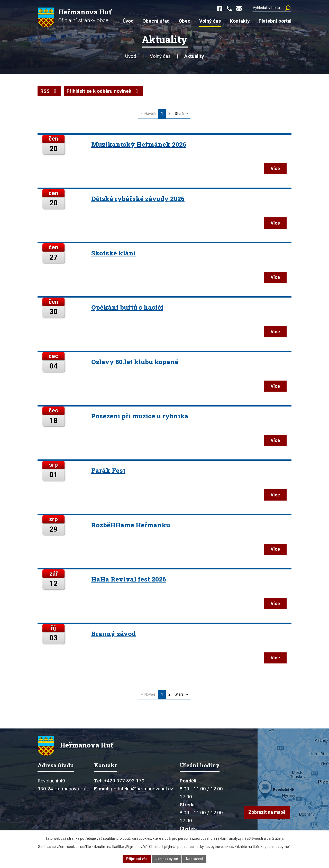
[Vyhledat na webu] (272, 8)
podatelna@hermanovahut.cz (142, 792)
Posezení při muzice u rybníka (140, 417)
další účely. (275, 838)
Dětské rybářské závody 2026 (138, 199)
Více (275, 169)
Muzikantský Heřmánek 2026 (139, 144)
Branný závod (113, 636)
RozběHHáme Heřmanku (131, 527)
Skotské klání (113, 253)
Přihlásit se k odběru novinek (103, 91)
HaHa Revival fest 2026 (129, 581)
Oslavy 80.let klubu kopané (135, 363)
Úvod (131, 56)
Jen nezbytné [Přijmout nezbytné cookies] (167, 859)
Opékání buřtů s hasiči (127, 308)
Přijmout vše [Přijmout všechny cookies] (137, 859)
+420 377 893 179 (124, 784)
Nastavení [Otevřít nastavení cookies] (194, 859)
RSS (49, 91)
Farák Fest (108, 472)
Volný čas (160, 56)
